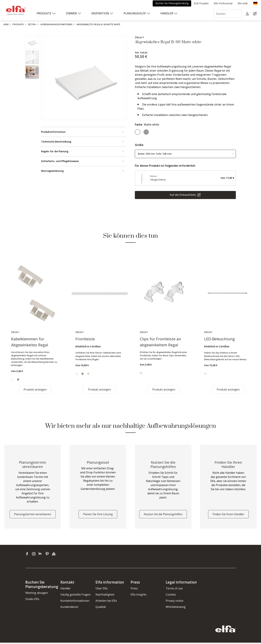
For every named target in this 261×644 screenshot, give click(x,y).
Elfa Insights (139, 596)
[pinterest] (48, 555)
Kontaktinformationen (75, 602)
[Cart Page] (255, 14)
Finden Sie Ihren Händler (228, 516)
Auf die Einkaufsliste (183, 195)
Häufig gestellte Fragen (75, 596)
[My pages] (248, 14)
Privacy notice (174, 602)
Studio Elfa (32, 600)
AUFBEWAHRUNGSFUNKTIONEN (56, 24)
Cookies (171, 596)
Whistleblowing (176, 608)
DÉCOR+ (32, 24)
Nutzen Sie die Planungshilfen (163, 516)
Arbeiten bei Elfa (106, 602)
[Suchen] (228, 14)
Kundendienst (69, 608)
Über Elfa (101, 590)
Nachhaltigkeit (105, 596)
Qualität (101, 608)
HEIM (6, 24)
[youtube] (54, 555)
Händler (66, 590)
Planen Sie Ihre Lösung (98, 516)
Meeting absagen (37, 594)
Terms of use (174, 590)
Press (134, 590)
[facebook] (28, 555)
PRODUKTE (18, 24)
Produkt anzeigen (35, 389)
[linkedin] (41, 555)
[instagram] (34, 555)
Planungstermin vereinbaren (33, 516)
